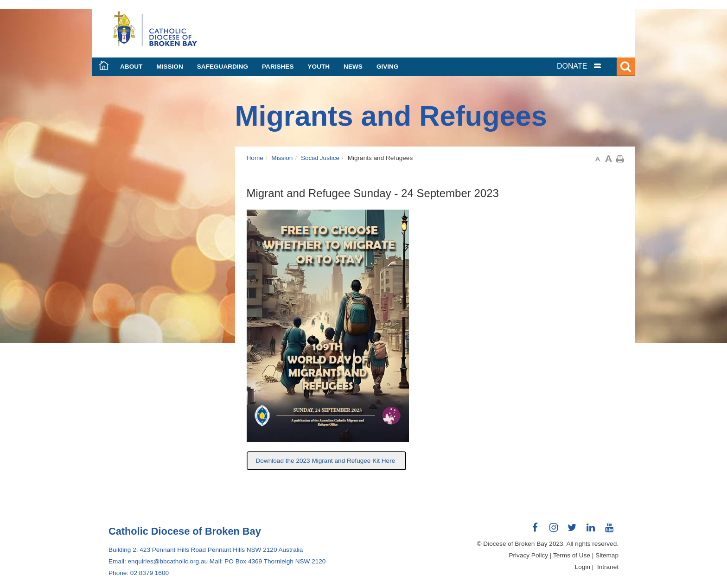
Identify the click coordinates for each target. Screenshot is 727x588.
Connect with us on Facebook (535, 531)
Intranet (608, 567)
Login (583, 567)
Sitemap (607, 555)
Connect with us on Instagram (554, 531)
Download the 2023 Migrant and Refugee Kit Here (327, 461)
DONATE (572, 66)
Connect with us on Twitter (572, 531)
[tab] (591, 66)
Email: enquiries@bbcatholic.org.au (158, 561)
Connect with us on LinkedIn (591, 531)
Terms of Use (572, 555)
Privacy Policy (529, 555)
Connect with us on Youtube (609, 531)
